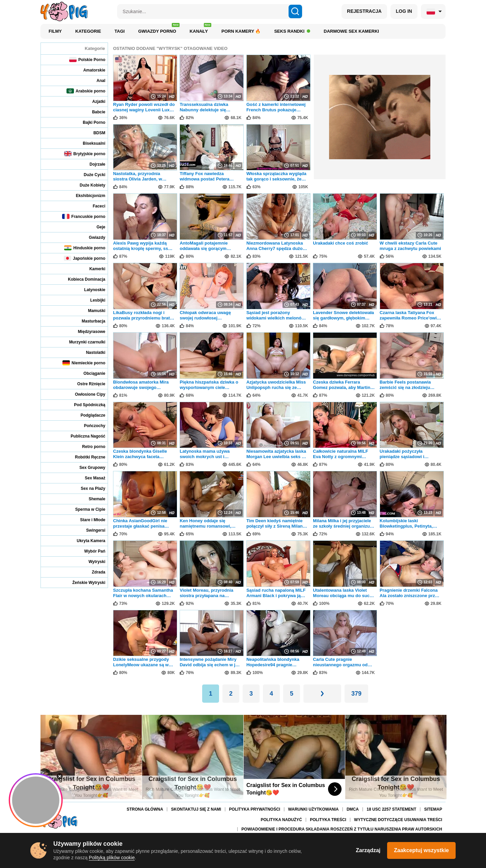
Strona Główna (145, 809)
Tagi (119, 31)
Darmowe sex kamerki (351, 31)
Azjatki (94, 101)
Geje (96, 227)
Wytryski (92, 562)
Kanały (200, 30)
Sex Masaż (90, 478)
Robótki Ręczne (86, 457)
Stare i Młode (88, 520)
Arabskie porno (86, 91)
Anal (96, 80)
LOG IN (404, 11)
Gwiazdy (92, 237)
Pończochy (90, 426)
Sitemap (433, 809)
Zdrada (94, 572)
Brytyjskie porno (85, 154)
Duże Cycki (90, 175)
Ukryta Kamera (86, 541)
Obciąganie (90, 373)
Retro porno (89, 446)
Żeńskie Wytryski (84, 582)
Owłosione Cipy (86, 394)
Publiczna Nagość (83, 436)
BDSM (95, 133)
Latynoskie (90, 290)
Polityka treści (328, 820)
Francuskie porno (84, 216)
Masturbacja (89, 321)
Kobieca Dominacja (82, 279)
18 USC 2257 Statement (391, 809)
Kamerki (93, 269)
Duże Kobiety (88, 185)
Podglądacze (88, 415)
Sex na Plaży (88, 488)
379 (356, 694)
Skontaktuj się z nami (196, 809)
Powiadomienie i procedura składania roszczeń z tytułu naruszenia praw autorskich (342, 829)
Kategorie (88, 31)
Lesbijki (93, 300)
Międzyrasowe (87, 331)
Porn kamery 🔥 (241, 31)
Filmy (55, 31)
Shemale (92, 499)
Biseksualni (89, 143)
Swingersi (91, 530)
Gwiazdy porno (159, 30)
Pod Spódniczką (85, 405)
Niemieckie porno (84, 363)
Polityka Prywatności (255, 809)
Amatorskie (90, 70)
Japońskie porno (85, 258)
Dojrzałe (93, 164)
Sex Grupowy (88, 467)
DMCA (353, 809)
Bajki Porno (89, 122)
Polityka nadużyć (281, 820)
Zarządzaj (368, 850)
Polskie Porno (87, 60)
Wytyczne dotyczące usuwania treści (398, 820)
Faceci (94, 206)
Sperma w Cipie (86, 509)
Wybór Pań (90, 551)
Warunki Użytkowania (314, 809)
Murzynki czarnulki (83, 342)
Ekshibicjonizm (86, 195)
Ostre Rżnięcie (87, 384)
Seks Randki (292, 31)
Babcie (94, 112)
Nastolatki (91, 352)
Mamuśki (92, 311)
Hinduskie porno (85, 248)
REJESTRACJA (364, 11)
